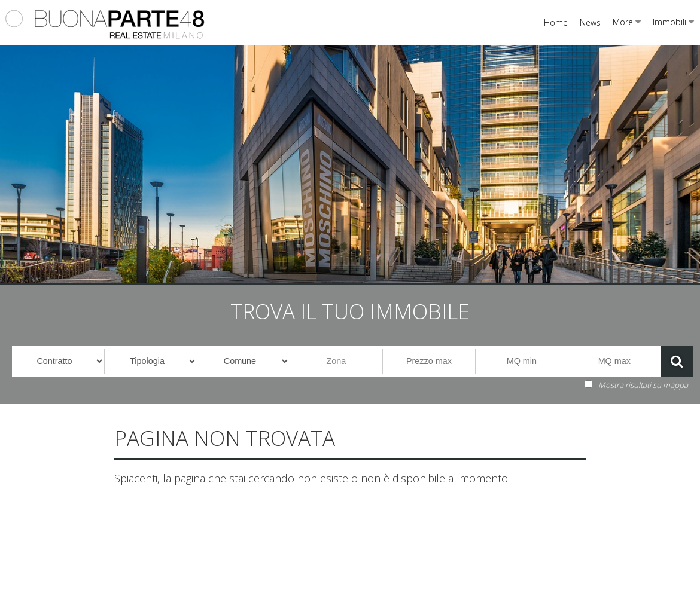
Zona (337, 361)
